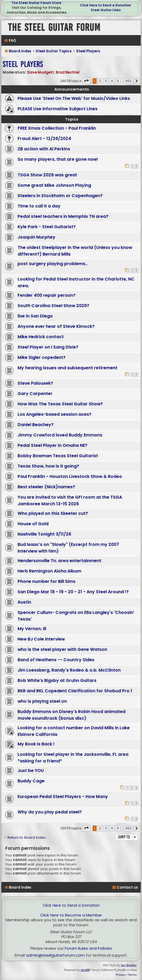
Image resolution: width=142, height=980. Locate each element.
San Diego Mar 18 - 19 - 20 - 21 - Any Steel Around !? (73, 592)
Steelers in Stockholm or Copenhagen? (60, 196)
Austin (24, 602)
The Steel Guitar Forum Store (36, 3)
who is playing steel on (42, 701)
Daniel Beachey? (36, 425)
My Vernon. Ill (32, 629)
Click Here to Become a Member (71, 915)
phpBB (85, 970)
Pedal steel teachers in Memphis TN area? (63, 216)
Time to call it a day (39, 206)
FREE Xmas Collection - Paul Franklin (57, 128)
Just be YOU (31, 771)
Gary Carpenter (35, 394)
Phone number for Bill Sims (46, 581)
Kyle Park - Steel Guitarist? (47, 227)
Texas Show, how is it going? (48, 466)
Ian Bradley (129, 965)
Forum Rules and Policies (88, 949)
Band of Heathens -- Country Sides (56, 660)
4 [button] (112, 81)
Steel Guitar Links (106, 10)
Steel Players (23, 64)
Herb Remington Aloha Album (49, 571)
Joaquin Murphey (36, 237)
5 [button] (118, 81)
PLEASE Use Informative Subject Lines (58, 109)
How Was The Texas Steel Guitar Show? (60, 404)
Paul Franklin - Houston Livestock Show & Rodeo (70, 476)
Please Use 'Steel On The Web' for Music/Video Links (74, 98)
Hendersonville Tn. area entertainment (59, 561)
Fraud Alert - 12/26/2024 (44, 139)
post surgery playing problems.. (52, 264)
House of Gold (33, 524)
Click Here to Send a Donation (106, 5)
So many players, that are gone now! (58, 159)
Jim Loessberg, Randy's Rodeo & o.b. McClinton (69, 670)
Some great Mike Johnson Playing (54, 185)
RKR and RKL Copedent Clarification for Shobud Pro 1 (75, 691)
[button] (86, 81)
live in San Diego (35, 316)
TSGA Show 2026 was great (47, 175)
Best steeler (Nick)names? (46, 487)
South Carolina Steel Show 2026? (53, 306)
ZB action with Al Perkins (44, 149)
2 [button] (100, 81)
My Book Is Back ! (36, 744)
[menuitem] (10, 41)
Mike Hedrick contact (41, 337)
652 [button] (129, 81)
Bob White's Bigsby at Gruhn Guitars (57, 680)
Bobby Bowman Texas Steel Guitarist (58, 456)
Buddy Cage (31, 781)
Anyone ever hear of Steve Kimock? (56, 326)
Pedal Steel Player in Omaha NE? (52, 445)
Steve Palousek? (35, 383)
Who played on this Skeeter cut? (53, 513)
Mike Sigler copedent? (42, 357)
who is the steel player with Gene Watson (62, 649)
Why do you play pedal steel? (50, 812)
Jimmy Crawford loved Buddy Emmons (60, 435)
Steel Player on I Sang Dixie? (48, 347)
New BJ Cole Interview (41, 639)
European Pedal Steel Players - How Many (63, 797)
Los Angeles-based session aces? (54, 414)
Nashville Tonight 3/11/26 (44, 534)
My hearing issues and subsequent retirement (68, 368)
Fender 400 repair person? (46, 295)
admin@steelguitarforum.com (55, 955)
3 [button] (106, 81)
